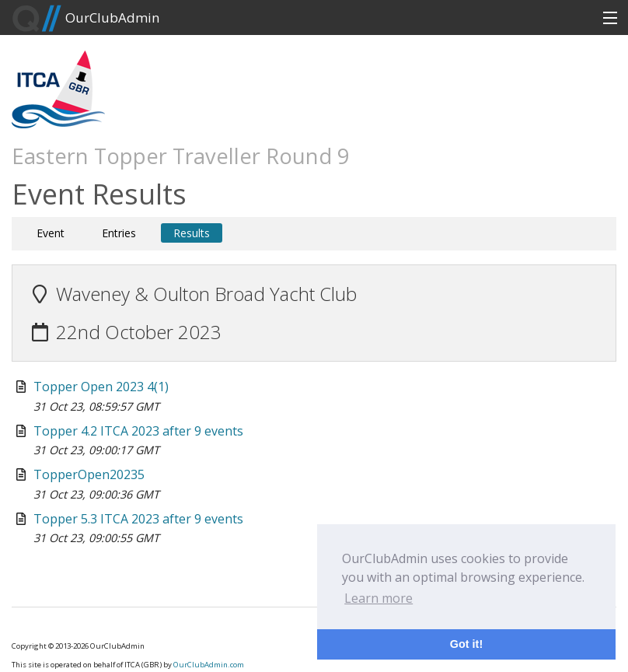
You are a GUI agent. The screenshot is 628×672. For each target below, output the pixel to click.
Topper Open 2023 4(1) (101, 387)
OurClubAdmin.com (209, 665)
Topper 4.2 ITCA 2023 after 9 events (138, 431)
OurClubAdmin (85, 19)
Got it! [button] (466, 644)
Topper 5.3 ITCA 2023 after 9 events (138, 519)
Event (51, 233)
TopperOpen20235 (89, 474)
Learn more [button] (379, 598)
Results (192, 233)
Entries (119, 233)
